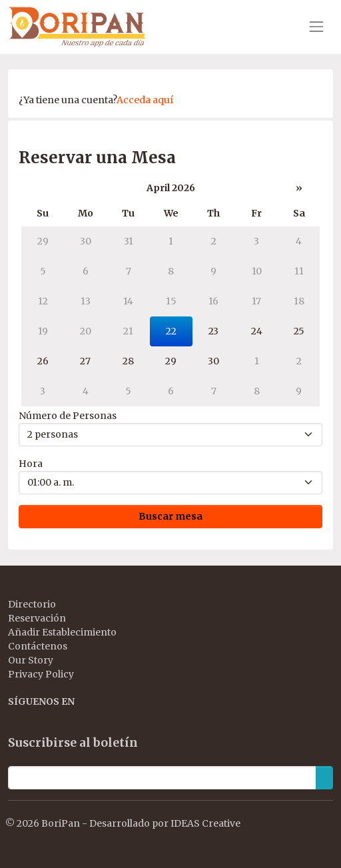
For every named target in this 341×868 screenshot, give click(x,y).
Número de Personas (68, 416)
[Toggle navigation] (316, 27)
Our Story (31, 660)
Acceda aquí (145, 100)
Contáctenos (38, 646)
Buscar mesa (170, 516)
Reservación (37, 618)
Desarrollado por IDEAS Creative (165, 823)
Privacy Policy (41, 674)
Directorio (32, 604)
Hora (31, 464)
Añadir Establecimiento (62, 632)
